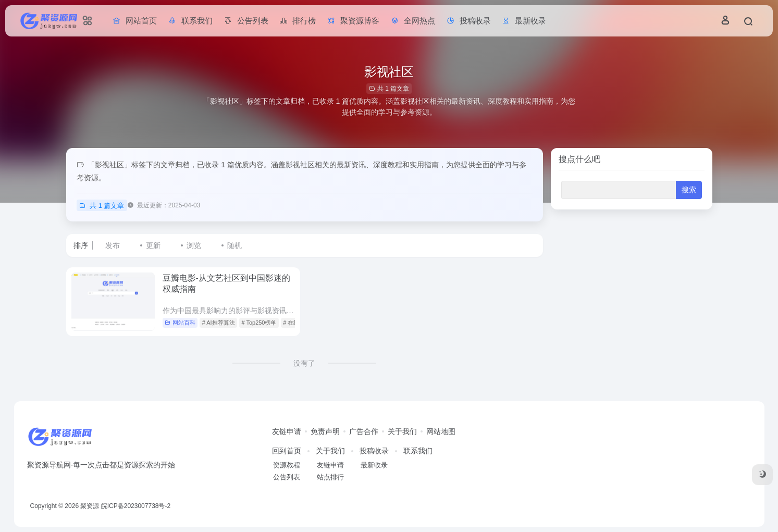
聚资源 (90, 506)
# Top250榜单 (259, 323)
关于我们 (402, 431)
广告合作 (364, 431)
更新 (153, 245)
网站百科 (180, 323)
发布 (113, 245)
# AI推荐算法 (219, 323)
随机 (234, 245)
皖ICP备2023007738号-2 (136, 506)
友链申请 (287, 431)
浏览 (194, 245)
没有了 (304, 363)
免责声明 (325, 431)
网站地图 (441, 431)
